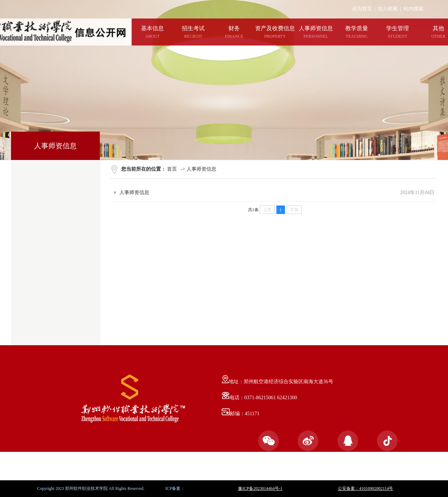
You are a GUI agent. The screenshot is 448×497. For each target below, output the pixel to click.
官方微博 (308, 446)
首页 (172, 169)
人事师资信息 (201, 169)
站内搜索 (414, 9)
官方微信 (269, 446)
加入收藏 (388, 9)
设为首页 (362, 9)
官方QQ (348, 446)
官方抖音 (387, 446)
